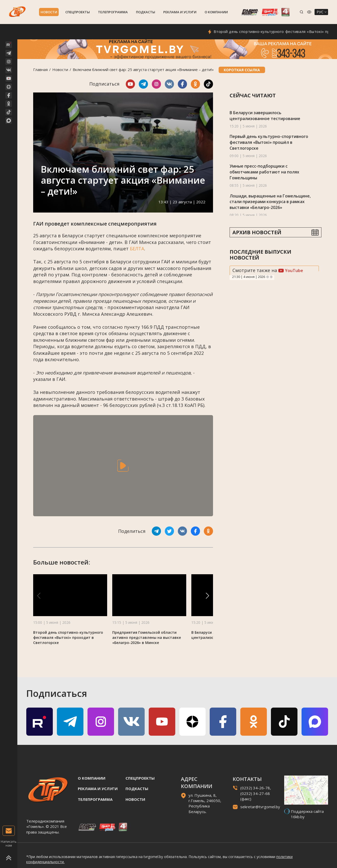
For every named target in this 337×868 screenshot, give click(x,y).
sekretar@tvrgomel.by (260, 807)
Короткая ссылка (242, 70)
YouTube (291, 271)
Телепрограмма (113, 12)
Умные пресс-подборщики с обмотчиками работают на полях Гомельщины (264, 172)
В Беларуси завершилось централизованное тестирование (265, 116)
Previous (268, 277)
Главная (40, 69)
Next (271, 277)
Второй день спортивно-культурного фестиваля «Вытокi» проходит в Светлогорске (68, 637)
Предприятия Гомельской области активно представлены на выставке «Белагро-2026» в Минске (147, 637)
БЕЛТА (137, 249)
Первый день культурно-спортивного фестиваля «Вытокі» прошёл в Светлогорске (269, 142)
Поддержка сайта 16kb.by (307, 814)
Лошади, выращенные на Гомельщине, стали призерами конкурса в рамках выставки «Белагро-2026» (270, 202)
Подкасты (146, 12)
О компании (216, 12)
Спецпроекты (78, 12)
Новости (49, 12)
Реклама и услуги (180, 12)
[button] (207, 596)
